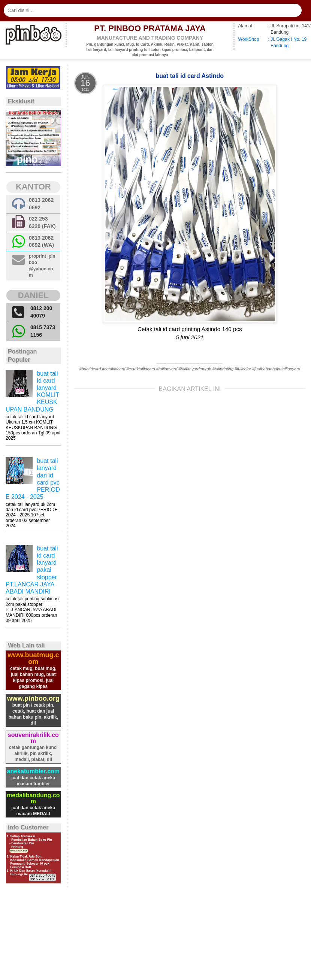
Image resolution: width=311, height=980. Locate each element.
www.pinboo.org (33, 698)
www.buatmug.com (33, 658)
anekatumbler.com (34, 771)
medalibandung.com (33, 798)
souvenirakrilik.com (33, 738)
